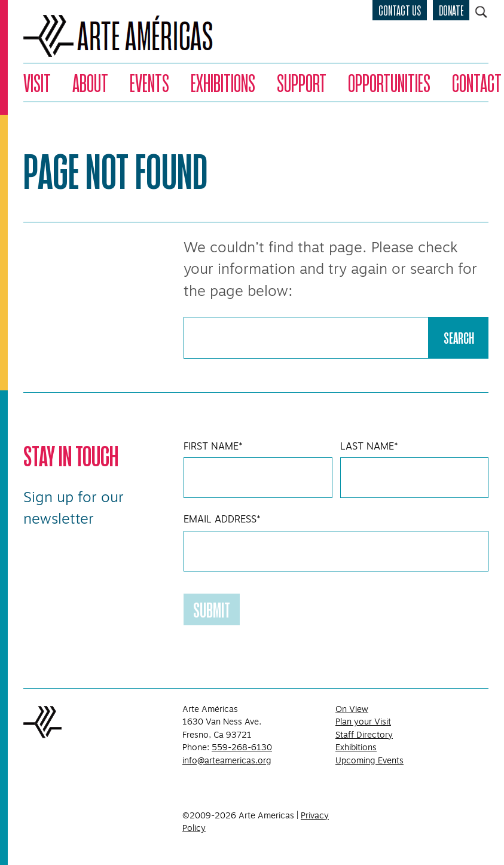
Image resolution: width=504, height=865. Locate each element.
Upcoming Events (369, 760)
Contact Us (400, 10)
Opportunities (389, 82)
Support (302, 82)
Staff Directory (364, 735)
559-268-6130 (242, 747)
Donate (451, 10)
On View (352, 709)
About (90, 82)
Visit (37, 82)
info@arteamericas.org (227, 760)
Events (149, 82)
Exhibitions (223, 82)
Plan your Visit (363, 722)
